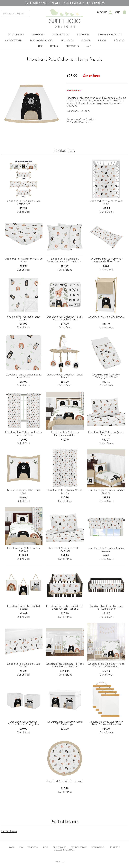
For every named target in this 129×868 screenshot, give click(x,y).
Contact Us (33, 847)
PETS (40, 46)
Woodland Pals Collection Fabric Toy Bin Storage (65, 723)
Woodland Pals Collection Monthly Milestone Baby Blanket (65, 318)
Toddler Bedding (61, 34)
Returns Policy (98, 847)
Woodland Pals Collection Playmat (65, 781)
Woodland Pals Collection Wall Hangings (23, 607)
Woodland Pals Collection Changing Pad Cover (106, 376)
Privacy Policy (60, 847)
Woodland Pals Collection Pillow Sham (23, 492)
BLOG (46, 847)
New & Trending (16, 34)
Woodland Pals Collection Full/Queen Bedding (65, 434)
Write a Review (9, 831)
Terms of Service (79, 847)
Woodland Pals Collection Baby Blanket (23, 318)
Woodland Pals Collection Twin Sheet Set (65, 549)
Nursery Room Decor (110, 34)
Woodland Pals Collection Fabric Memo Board (24, 376)
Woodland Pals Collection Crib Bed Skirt (24, 665)
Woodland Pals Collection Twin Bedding (23, 549)
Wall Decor (67, 40)
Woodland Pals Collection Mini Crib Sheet (23, 260)
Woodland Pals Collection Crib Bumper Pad (24, 202)
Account (102, 12)
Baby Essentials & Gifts (42, 40)
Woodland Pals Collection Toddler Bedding (106, 492)
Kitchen (54, 46)
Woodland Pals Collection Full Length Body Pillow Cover (106, 260)
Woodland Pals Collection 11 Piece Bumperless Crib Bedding (65, 665)
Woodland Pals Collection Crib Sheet (106, 202)
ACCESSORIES (72, 46)
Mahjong (119, 40)
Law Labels (115, 847)
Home (12, 847)
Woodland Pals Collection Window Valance (106, 550)
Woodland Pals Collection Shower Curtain (65, 492)
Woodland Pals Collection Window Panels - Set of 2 (23, 434)
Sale (89, 46)
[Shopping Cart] (124, 12)
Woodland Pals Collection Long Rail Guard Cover (106, 607)
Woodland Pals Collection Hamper (106, 317)
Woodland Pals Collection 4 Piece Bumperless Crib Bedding (106, 665)
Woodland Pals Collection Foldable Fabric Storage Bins (23, 723)
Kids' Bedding (84, 34)
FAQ (21, 847)
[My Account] (110, 12)
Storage (86, 40)
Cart (118, 12)
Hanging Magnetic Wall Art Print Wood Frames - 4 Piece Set (106, 723)
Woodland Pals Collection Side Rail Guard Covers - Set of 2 (65, 607)
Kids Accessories (14, 40)
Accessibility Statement (65, 850)
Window (102, 40)
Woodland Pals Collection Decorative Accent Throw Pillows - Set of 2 (65, 260)
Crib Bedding (38, 34)
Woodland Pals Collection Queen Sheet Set (106, 434)
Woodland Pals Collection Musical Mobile (65, 376)
